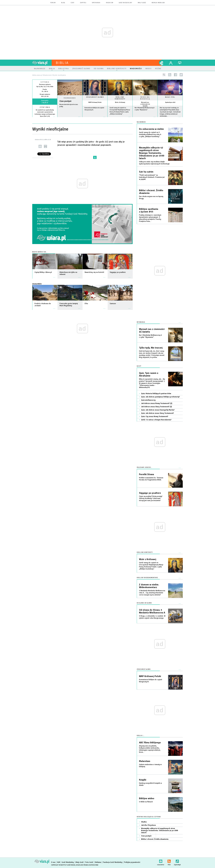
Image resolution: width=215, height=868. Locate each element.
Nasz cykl (170, 97)
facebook (176, 75)
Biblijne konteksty (120, 98)
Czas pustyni (65, 101)
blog (63, 3)
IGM (59, 862)
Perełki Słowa (146, 474)
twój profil (171, 63)
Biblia (62, 63)
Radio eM (110, 3)
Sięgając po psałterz (150, 493)
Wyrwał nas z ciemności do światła (145, 104)
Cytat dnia (45, 107)
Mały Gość (142, 3)
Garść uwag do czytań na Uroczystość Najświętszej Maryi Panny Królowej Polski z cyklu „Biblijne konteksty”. (151, 566)
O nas (53, 862)
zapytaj (83, 3)
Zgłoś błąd (177, 861)
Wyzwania (141, 322)
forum (53, 3)
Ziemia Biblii (37, 284)
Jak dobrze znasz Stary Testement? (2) (156, 407)
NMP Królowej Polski (95, 102)
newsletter (161, 861)
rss (170, 75)
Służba (144, 822)
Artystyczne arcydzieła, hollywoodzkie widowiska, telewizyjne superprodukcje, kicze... (150, 749)
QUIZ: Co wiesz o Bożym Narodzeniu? (156, 420)
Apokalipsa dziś (170, 102)
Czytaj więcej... (70, 118)
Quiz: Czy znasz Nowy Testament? (155, 416)
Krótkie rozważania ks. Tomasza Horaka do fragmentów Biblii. (151, 479)
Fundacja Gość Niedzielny (113, 862)
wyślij (40, 146)
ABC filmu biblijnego (150, 743)
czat (73, 3)
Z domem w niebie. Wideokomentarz (149, 586)
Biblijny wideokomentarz (147, 578)
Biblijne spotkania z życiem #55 (149, 210)
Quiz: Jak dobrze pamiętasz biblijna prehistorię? (160, 397)
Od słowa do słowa (144, 603)
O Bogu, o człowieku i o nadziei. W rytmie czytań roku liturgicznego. (152, 617)
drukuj (45, 146)
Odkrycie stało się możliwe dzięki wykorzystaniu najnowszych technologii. (154, 163)
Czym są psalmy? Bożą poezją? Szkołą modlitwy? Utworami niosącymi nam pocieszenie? (151, 498)
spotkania (96, 3)
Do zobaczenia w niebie (151, 129)
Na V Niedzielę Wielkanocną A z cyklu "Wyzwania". (150, 336)
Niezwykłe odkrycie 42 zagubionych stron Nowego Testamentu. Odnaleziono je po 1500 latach (152, 153)
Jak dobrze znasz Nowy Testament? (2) (157, 403)
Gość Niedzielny (125, 3)
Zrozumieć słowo (95, 97)
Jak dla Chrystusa (148, 825)
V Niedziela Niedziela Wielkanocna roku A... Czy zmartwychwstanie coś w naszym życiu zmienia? (152, 593)
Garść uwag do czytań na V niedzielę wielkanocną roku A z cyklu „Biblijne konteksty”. (150, 134)
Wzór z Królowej (120, 102)
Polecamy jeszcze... (144, 467)
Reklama (98, 862)
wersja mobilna (158, 3)
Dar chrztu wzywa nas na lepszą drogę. (151, 197)
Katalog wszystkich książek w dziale (150, 784)
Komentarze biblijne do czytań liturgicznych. (151, 681)
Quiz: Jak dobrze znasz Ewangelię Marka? (158, 410)
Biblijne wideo (147, 798)
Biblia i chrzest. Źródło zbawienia (151, 192)
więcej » (45, 118)
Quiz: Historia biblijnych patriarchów (156, 394)
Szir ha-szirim (146, 172)
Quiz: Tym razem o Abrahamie (149, 374)
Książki (143, 780)
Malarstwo (145, 761)
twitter (181, 75)
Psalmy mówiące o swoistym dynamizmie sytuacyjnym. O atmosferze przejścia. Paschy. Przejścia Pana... (150, 218)
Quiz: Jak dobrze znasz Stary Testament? (157, 413)
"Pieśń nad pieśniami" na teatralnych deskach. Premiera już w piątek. (152, 177)
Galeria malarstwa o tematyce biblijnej (150, 766)
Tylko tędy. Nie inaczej (151, 348)
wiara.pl (42, 63)
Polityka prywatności (132, 862)
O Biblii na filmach (146, 802)
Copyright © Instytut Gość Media (63, 865)
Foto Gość (89, 862)
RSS (169, 861)
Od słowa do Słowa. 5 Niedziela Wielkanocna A (152, 611)
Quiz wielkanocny (148, 400)
